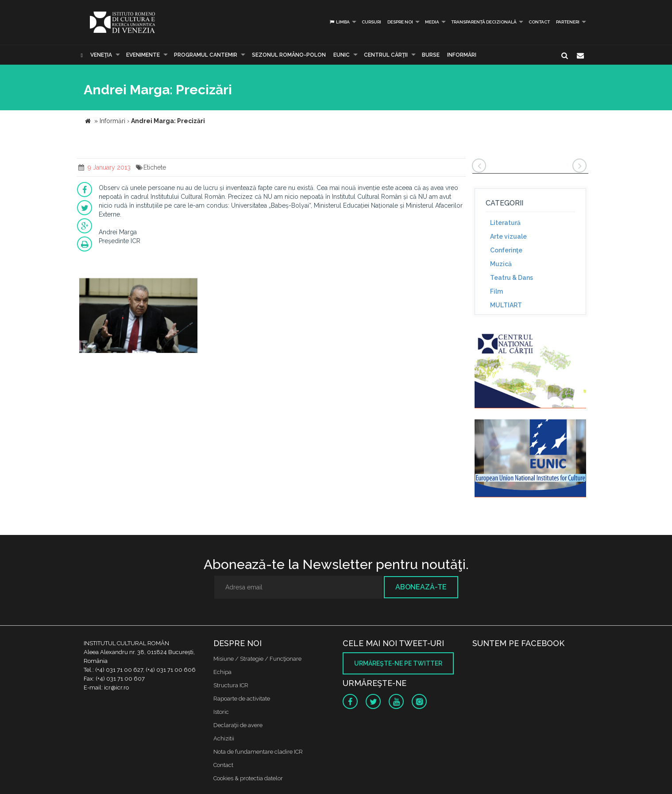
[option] (138, 314)
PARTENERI (568, 22)
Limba (339, 22)
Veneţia (101, 55)
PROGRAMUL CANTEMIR (206, 55)
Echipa (222, 672)
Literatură (505, 223)
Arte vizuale (508, 236)
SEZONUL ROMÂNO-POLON (289, 55)
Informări (462, 55)
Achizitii (224, 738)
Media (432, 22)
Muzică (501, 264)
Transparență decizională (484, 22)
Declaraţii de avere (238, 725)
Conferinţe (506, 250)
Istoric (221, 712)
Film (496, 291)
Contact (539, 22)
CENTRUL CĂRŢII (386, 55)
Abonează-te (421, 587)
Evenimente (143, 55)
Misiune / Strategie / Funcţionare (257, 659)
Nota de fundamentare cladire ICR (258, 752)
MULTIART (506, 305)
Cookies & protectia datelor (248, 778)
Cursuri (371, 22)
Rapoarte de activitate (242, 699)
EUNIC (342, 55)
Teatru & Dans (512, 278)
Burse (431, 55)
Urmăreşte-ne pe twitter (398, 663)
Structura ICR (231, 685)
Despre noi (400, 22)
